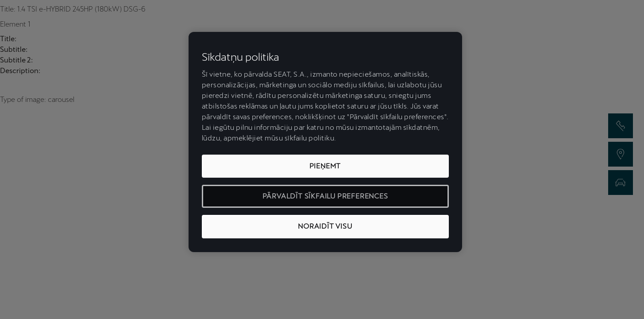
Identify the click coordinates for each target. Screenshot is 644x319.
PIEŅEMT (325, 166)
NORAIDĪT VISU (325, 226)
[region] (325, 142)
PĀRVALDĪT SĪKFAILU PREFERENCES (325, 196)
